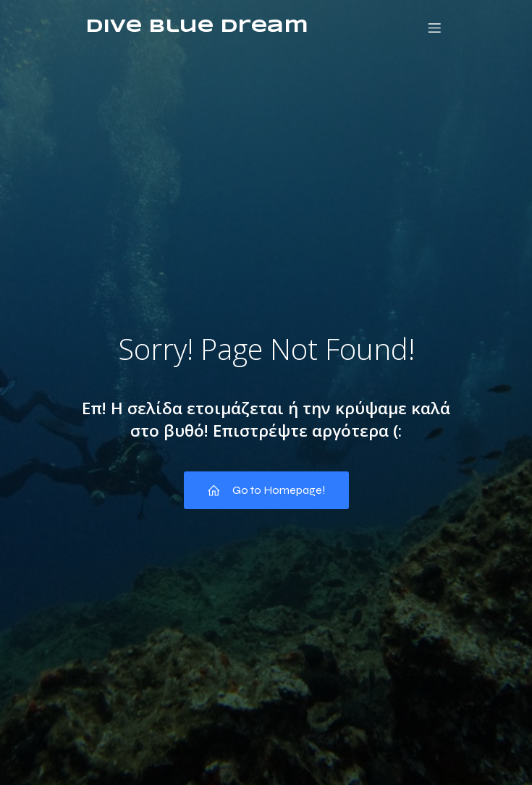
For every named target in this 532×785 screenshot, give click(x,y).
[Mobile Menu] (435, 28)
